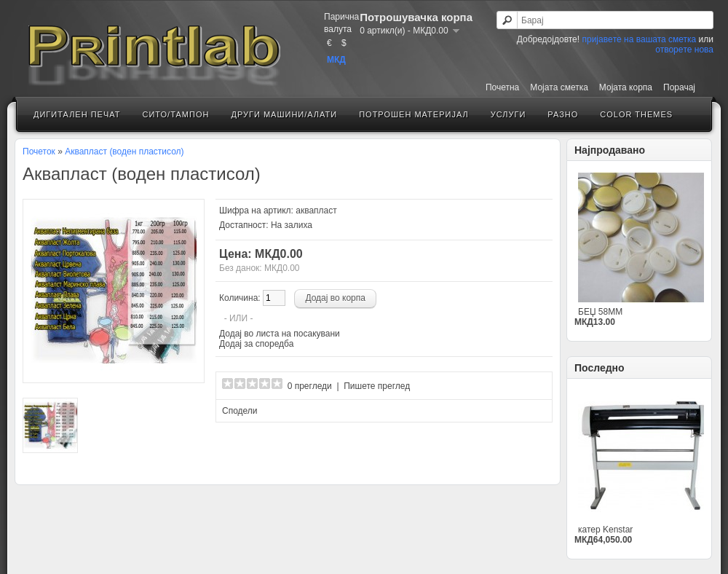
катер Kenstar (605, 530)
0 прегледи (310, 386)
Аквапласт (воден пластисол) (124, 152)
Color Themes (636, 114)
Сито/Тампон (175, 114)
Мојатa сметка (559, 87)
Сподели (240, 411)
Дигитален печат (77, 114)
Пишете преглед (377, 386)
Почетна (502, 87)
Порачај (679, 87)
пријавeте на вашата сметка (639, 39)
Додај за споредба (256, 344)
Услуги (509, 114)
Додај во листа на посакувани (280, 334)
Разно (563, 114)
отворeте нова (684, 50)
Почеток (39, 152)
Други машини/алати (284, 114)
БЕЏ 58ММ (600, 312)
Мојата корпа (626, 87)
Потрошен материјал (414, 114)
